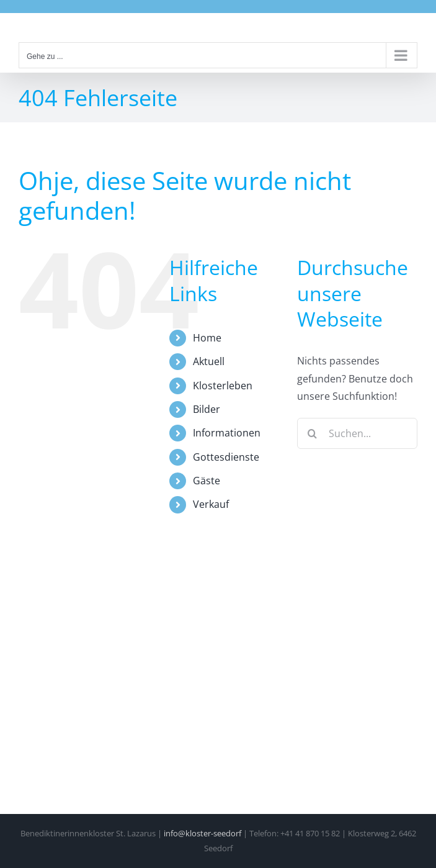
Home (207, 338)
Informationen (227, 433)
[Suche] (313, 433)
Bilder (207, 409)
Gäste (207, 481)
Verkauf (211, 504)
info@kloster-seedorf (202, 833)
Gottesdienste (226, 457)
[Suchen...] (357, 433)
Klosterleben (223, 386)
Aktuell (209, 361)
